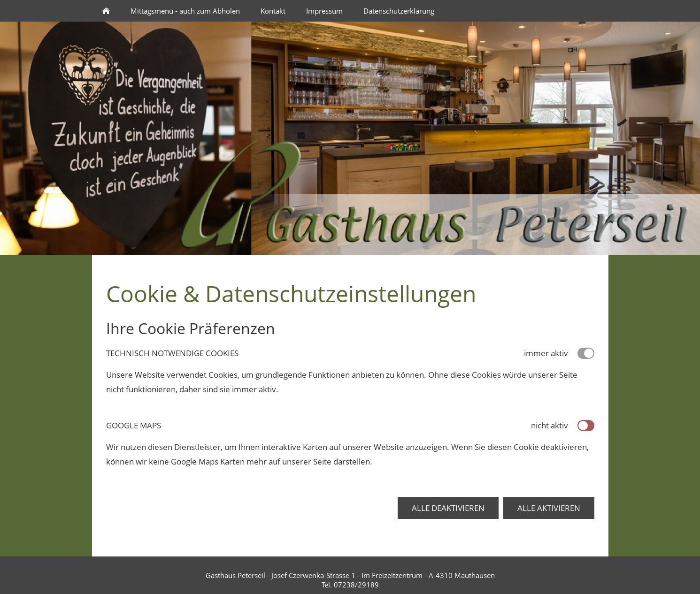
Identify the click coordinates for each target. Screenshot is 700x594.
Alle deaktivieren (448, 508)
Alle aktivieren (549, 508)
